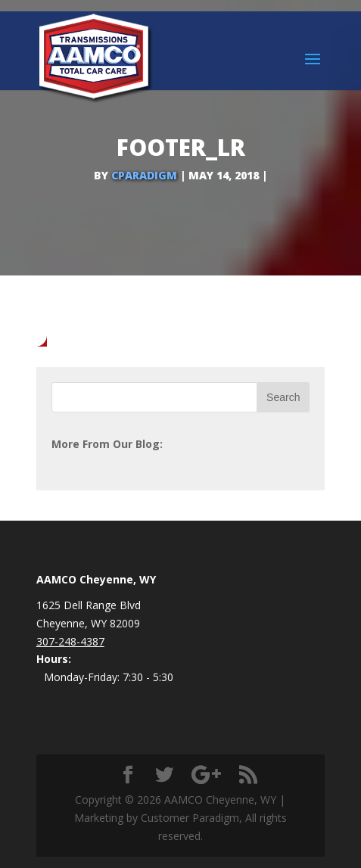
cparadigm (144, 175)
